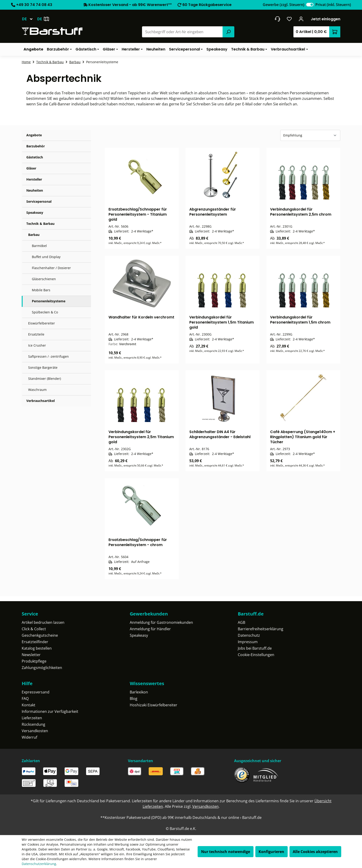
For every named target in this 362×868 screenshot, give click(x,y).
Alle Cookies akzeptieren (315, 852)
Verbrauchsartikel (41, 401)
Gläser (31, 168)
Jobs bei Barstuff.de (255, 648)
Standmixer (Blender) (45, 379)
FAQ (25, 699)
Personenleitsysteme (49, 301)
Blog (134, 699)
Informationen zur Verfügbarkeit (50, 711)
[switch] (310, 5)
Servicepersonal (39, 201)
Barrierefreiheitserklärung (261, 629)
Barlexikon (139, 692)
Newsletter (31, 655)
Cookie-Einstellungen (256, 655)
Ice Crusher (37, 345)
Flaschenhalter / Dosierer (51, 268)
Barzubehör (36, 146)
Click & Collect (34, 629)
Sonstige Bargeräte (43, 367)
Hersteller (34, 179)
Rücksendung (33, 724)
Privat (333, 5)
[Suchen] (228, 32)
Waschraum (37, 390)
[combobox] (183, 32)
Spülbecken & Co (45, 312)
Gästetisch (35, 157)
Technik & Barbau (40, 224)
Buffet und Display (46, 257)
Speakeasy (35, 213)
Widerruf (29, 737)
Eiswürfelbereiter (42, 323)
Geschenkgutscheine (40, 635)
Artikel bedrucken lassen (43, 622)
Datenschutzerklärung (39, 864)
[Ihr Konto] (301, 19)
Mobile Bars (41, 290)
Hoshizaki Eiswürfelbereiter (154, 705)
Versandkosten (35, 731)
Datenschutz (249, 635)
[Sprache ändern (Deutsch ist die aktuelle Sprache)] (29, 19)
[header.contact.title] (277, 19)
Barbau (34, 235)
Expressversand (36, 692)
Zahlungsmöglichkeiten (42, 668)
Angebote (34, 135)
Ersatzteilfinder (35, 642)
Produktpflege (34, 661)
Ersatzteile (36, 334)
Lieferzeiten (32, 718)
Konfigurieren (271, 852)
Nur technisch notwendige (226, 852)
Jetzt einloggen (326, 19)
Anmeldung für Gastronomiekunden (161, 622)
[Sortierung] (310, 135)
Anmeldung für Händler (150, 629)
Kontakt (29, 705)
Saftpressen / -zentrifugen (48, 356)
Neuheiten (35, 190)
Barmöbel (39, 246)
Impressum (248, 642)
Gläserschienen (44, 279)
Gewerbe (284, 5)
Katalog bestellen (37, 648)
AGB (241, 622)
